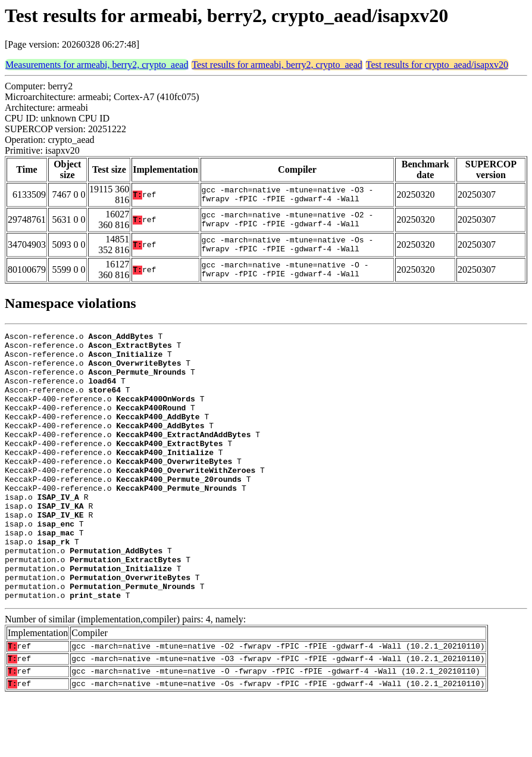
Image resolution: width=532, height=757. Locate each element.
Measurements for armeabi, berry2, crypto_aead (97, 65)
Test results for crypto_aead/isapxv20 (437, 65)
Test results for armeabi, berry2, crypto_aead (277, 65)
